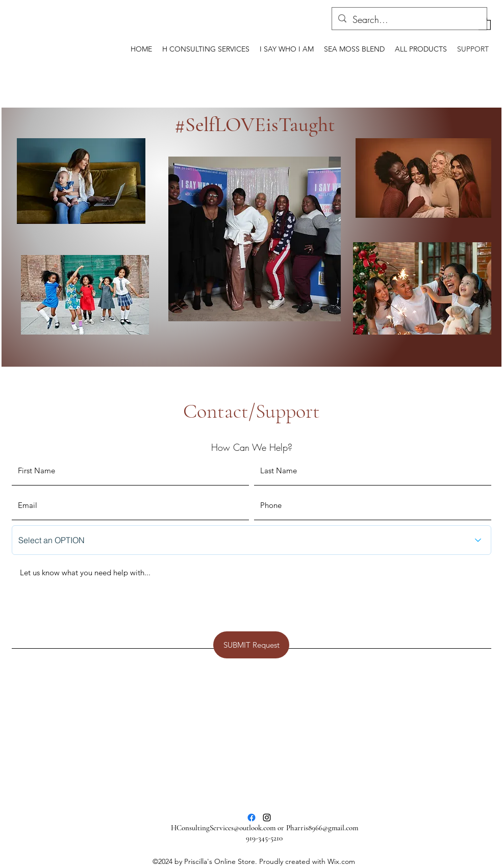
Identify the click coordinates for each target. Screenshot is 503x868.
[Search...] (409, 20)
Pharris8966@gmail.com (322, 828)
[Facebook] (251, 818)
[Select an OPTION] (251, 540)
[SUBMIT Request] (251, 645)
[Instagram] (267, 818)
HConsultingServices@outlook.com (223, 828)
